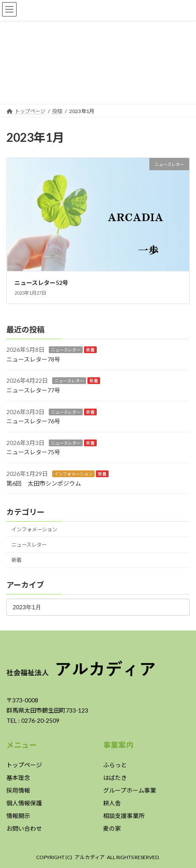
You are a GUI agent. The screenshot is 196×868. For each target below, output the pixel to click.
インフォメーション (73, 474)
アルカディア (90, 857)
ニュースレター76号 (33, 421)
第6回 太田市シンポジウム (44, 483)
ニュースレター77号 (33, 390)
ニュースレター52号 (41, 283)
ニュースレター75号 (33, 452)
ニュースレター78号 (33, 359)
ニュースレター (66, 350)
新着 (90, 350)
